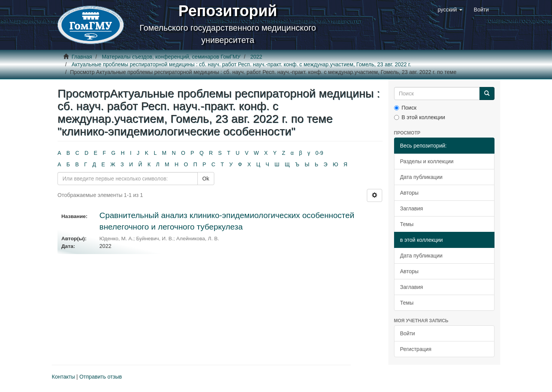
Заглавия (412, 208)
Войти (408, 333)
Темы (407, 224)
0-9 (319, 153)
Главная (82, 57)
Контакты (63, 377)
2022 (256, 57)
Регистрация (416, 349)
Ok (206, 179)
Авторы (409, 193)
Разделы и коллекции (427, 161)
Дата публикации (421, 177)
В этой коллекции (420, 117)
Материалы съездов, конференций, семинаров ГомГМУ (171, 57)
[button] (450, 10)
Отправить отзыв (101, 377)
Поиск (405, 108)
